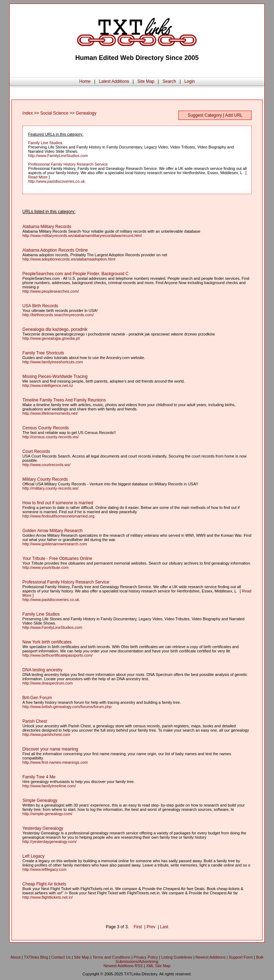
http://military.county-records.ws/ (50, 488)
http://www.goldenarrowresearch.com (55, 544)
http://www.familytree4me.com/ (49, 786)
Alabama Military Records (47, 227)
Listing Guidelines (177, 957)
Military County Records (45, 479)
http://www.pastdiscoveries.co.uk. (57, 181)
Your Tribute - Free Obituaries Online (57, 559)
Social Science (54, 113)
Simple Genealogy (40, 800)
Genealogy (86, 113)
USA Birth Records (40, 306)
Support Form (241, 957)
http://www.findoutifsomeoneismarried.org (59, 516)
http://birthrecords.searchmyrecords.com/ (58, 315)
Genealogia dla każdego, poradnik (55, 329)
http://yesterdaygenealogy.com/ (50, 842)
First (138, 927)
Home (85, 81)
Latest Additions (114, 81)
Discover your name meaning (50, 749)
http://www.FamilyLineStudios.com (58, 156)
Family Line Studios (45, 143)
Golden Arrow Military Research (53, 531)
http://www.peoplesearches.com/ (51, 291)
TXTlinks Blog (36, 957)
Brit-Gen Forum (37, 698)
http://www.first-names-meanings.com (55, 762)
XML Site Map (158, 966)
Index (28, 113)
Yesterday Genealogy (43, 828)
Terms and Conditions (111, 957)
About (16, 957)
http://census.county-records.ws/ (51, 437)
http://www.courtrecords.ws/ (47, 465)
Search (169, 81)
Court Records (36, 451)
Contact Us (61, 957)
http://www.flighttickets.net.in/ (48, 897)
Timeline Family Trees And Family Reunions (64, 400)
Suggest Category (205, 115)
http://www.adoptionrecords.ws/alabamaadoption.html (69, 259)
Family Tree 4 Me (39, 777)
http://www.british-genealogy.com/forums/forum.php (67, 707)
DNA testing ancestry (42, 670)
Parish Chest (35, 721)
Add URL (234, 115)
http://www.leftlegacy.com (44, 869)
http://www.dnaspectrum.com (48, 683)
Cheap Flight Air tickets (44, 884)
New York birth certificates (47, 642)
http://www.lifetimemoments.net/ (50, 413)
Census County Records (46, 428)
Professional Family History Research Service (68, 164)
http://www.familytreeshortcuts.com (53, 362)
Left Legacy (34, 856)
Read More (38, 177)
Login (190, 81)
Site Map (146, 81)
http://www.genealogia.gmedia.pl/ (51, 338)
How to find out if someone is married (58, 503)
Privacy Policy (146, 957)
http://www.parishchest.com (46, 734)
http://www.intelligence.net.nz (48, 385)
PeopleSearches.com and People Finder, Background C (76, 274)
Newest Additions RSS (123, 966)
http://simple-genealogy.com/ (47, 814)
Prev (151, 927)
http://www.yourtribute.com (46, 567)
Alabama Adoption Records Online (55, 250)
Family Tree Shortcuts (43, 353)
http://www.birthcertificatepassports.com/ (58, 655)
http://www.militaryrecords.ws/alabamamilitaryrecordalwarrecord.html (82, 236)
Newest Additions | (212, 957)
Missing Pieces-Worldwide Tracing (55, 377)
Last (164, 927)
